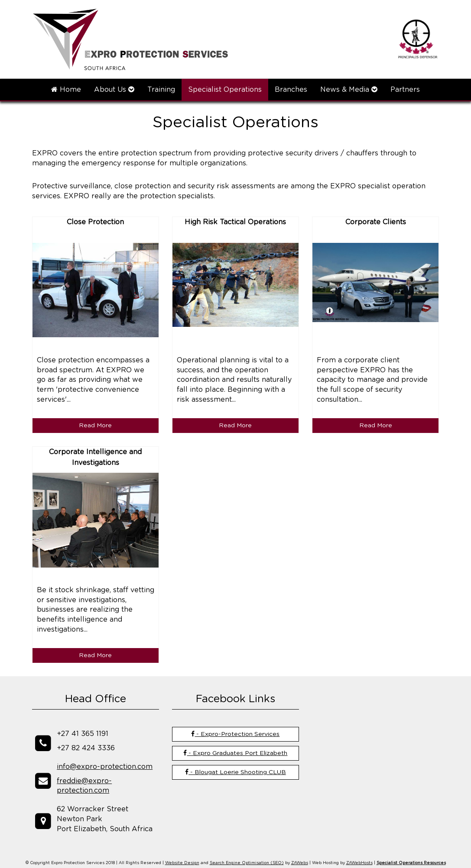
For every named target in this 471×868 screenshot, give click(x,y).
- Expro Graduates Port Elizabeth (235, 753)
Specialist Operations (225, 90)
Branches (291, 90)
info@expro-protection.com (105, 767)
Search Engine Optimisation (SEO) (247, 863)
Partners (405, 90)
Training (161, 90)
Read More (95, 426)
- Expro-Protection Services (235, 734)
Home (66, 89)
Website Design (182, 863)
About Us (114, 89)
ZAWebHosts (359, 863)
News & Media (349, 89)
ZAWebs (300, 863)
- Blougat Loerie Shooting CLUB (235, 772)
